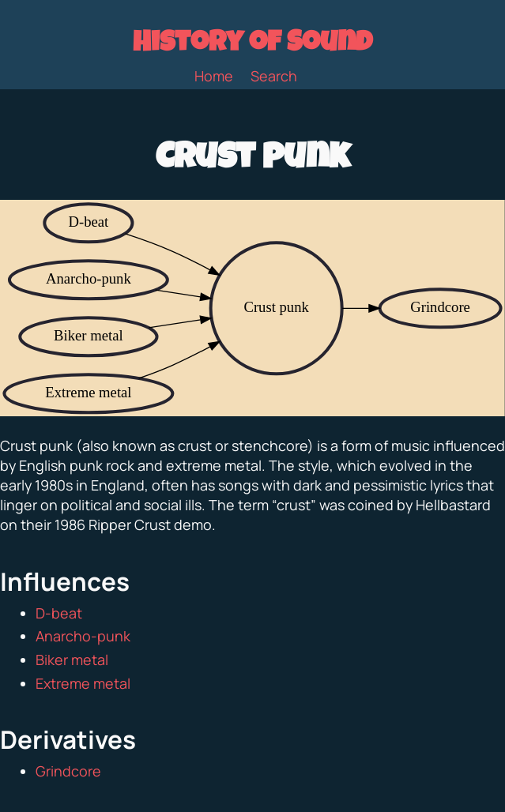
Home (214, 76)
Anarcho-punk (83, 636)
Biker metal (72, 660)
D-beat (59, 613)
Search (274, 76)
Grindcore (68, 771)
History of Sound (252, 45)
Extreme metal (83, 683)
